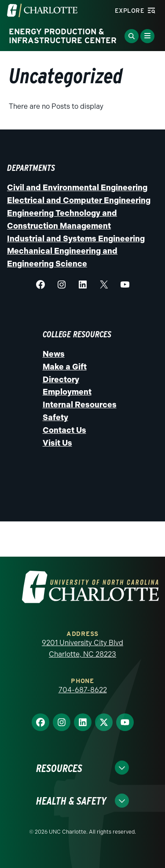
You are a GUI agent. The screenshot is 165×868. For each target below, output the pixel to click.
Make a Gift (65, 367)
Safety (55, 417)
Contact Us (64, 430)
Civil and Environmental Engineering (77, 188)
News (54, 354)
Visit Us (57, 443)
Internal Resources (80, 405)
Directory (61, 380)
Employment (67, 392)
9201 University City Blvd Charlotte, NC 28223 (82, 648)
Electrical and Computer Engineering (79, 200)
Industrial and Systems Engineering (76, 239)
